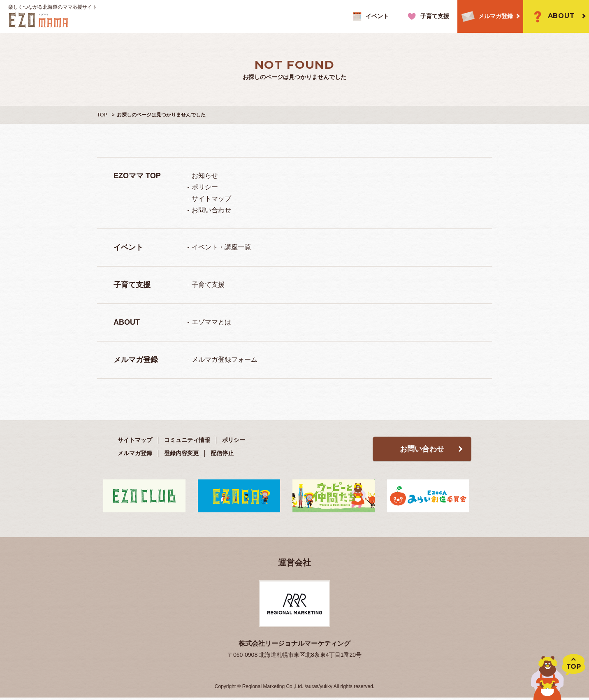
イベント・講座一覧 (221, 247)
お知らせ (205, 176)
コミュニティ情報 (187, 440)
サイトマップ (211, 199)
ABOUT (552, 16)
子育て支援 (427, 16)
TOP (102, 115)
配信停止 (222, 453)
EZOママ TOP (137, 176)
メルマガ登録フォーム (225, 359)
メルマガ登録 (485, 17)
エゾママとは (211, 322)
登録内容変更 (181, 453)
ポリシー (205, 187)
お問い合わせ (211, 210)
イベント (370, 16)
